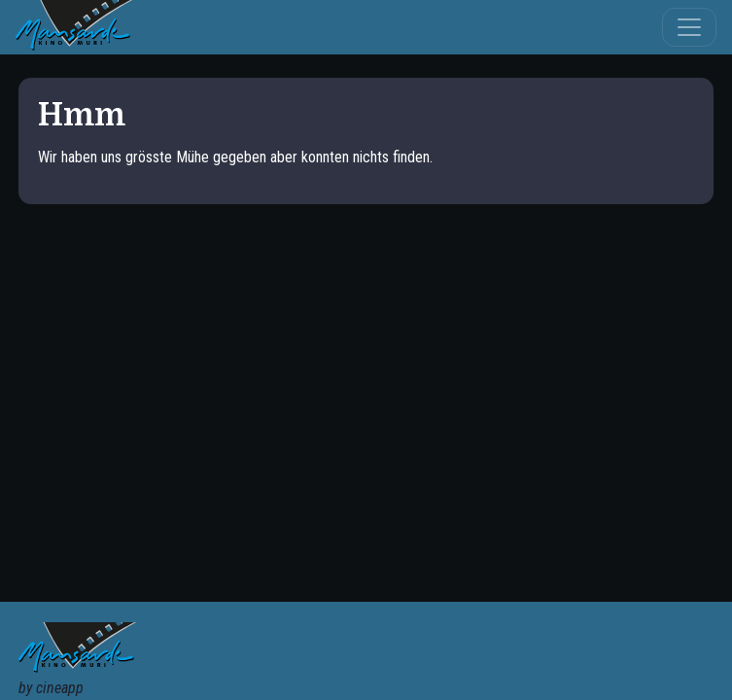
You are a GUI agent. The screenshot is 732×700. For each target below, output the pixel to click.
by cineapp (51, 688)
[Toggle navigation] (689, 27)
